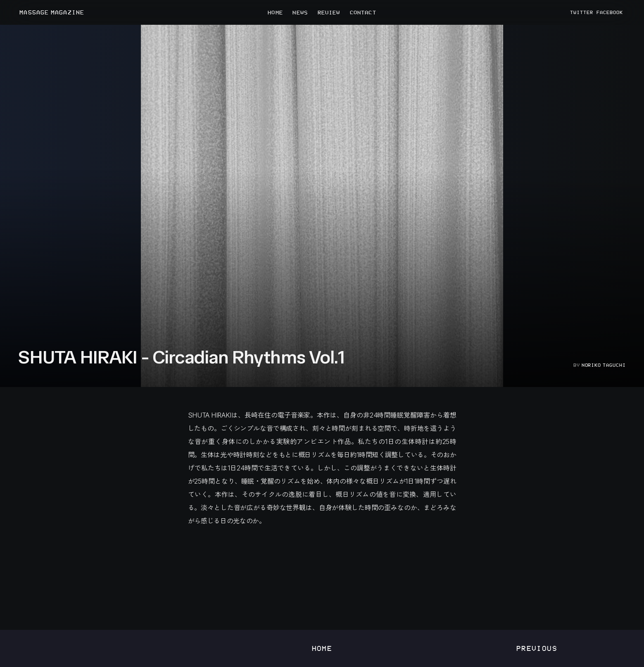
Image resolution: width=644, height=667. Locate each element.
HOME (275, 12)
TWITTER (582, 12)
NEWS (300, 12)
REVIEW (329, 12)
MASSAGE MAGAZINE (52, 13)
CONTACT (363, 12)
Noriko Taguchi (604, 365)
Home (322, 648)
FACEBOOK (610, 12)
